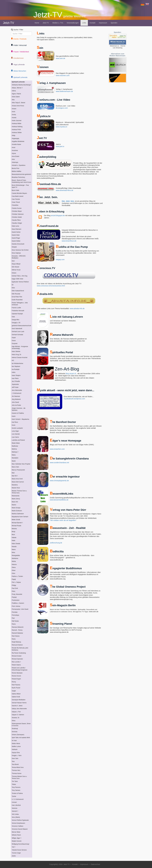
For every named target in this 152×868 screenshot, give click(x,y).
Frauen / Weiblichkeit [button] (20, 52)
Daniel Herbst (16, 232)
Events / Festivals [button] (19, 39)
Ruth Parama (16, 685)
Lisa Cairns (15, 437)
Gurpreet (15, 344)
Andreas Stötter (17, 133)
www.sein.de (61, 58)
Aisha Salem (16, 97)
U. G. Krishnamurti (18, 799)
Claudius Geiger (17, 223)
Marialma (15, 485)
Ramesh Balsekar (17, 633)
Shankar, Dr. (16, 718)
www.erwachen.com (57, 449)
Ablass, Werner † (17, 88)
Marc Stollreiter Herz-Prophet (21, 464)
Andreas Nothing (17, 127)
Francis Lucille (16, 308)
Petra (13, 591)
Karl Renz (15, 422)
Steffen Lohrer (16, 746)
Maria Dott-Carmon (18, 482)
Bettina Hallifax (17, 171)
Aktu (13, 100)
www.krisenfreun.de (69, 241)
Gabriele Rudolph (17, 314)
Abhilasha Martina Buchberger (21, 85)
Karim (14, 416)
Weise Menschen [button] (19, 71)
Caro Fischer (16, 199)
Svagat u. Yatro (17, 756)
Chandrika (15, 205)
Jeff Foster (15, 387)
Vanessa (14, 808)
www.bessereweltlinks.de (59, 500)
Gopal (14, 338)
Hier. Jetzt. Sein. (68, 201)
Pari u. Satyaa (16, 582)
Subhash (15, 749)
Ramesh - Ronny (17, 630)
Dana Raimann (17, 229)
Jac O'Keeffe (16, 381)
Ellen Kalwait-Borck (18, 291)
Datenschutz (95, 864)
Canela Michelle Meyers (19, 193)
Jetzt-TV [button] (46, 23)
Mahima (14, 449)
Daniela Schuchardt (18, 244)
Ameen (14, 109)
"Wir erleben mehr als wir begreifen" (63, 520)
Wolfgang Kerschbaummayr (21, 844)
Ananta (14, 118)
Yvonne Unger (16, 853)
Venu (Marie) (16, 817)
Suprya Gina (16, 753)
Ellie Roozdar (16, 294)
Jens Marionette (17, 390)
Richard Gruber (17, 656)
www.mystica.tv (62, 127)
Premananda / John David (20, 609)
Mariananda (15, 496)
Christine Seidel (17, 217)
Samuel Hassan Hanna (19, 703)
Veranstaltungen (73, 23)
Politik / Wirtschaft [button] (19, 45)
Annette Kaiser (16, 144)
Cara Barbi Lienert (18, 196)
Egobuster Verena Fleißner (20, 282)
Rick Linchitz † (16, 662)
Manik (14, 461)
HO (13, 360)
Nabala (14, 538)
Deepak (14, 247)
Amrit (13, 112)
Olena (14, 567)
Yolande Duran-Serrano (19, 850)
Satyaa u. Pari (16, 712)
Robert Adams (16, 665)
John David (15, 402)
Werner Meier (16, 832)
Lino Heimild (16, 434)
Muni (13, 535)
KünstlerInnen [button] (17, 58)
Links (84, 23)
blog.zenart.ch (71, 374)
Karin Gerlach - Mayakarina (20, 419)
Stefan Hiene (16, 744)
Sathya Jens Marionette (19, 709)
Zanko (14, 856)
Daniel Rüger (16, 238)
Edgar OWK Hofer (18, 279)
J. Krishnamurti (17, 393)
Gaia (13, 317)
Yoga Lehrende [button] (18, 64)
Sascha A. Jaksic (17, 706)
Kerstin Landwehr (17, 428)
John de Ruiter (16, 405)
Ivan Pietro (15, 378)
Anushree (15, 150)
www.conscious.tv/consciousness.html (51, 286)
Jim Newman (16, 396)
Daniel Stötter (16, 241)
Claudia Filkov (16, 220)
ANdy (13, 136)
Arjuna (14, 153)
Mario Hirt (15, 502)
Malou (14, 455)
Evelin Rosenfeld (17, 300)
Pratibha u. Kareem (18, 603)
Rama (14, 624)
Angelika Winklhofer (18, 141)
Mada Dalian (16, 443)
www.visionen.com (63, 75)
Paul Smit (15, 588)
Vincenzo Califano (18, 826)
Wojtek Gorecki (17, 841)
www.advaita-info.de (77, 309)
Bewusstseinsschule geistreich (21, 174)
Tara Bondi (15, 764)
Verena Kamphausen (18, 823)
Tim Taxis (15, 781)
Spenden (114, 23)
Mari (13, 473)
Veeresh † (15, 811)
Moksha (14, 529)
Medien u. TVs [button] (58, 23)
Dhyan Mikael (16, 264)
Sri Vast (14, 741)
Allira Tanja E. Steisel (18, 103)
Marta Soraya (16, 508)
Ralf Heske (15, 621)
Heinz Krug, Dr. (17, 355)
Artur (13, 159)
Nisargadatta (16, 555)
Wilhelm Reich (16, 835)
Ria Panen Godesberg (19, 653)
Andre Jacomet (17, 121)
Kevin (14, 425)
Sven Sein (15, 758)
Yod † (14, 847)
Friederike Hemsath (18, 311)
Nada (13, 540)
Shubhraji (15, 729)
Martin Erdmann (17, 511)
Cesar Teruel (16, 202)
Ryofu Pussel (16, 688)
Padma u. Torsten (17, 576)
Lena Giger (15, 431)
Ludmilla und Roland (18, 440)
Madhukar (15, 446)
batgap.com (60, 260)
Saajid (14, 691)
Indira (14, 372)
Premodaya (15, 615)
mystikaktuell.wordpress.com (74, 399)
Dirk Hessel (15, 267)
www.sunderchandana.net (59, 463)
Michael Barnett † (17, 523)
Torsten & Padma (17, 793)
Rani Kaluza (16, 636)
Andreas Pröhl (16, 130)
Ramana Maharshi (18, 627)
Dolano (14, 273)
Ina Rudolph (16, 369)
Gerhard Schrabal (17, 335)
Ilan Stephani (16, 366)
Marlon (14, 505)
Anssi (13, 147)
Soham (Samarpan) (18, 735)
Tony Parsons (16, 787)
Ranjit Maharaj (16, 642)
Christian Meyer (17, 211)
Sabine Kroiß (16, 697)
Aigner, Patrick (16, 94)
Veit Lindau (15, 814)
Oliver (14, 570)
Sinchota (15, 732)
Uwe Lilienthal (16, 805)
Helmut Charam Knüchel (20, 358)
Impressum (103, 23)
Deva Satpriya (16, 253)
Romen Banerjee (17, 673)
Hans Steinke (16, 351)
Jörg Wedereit (16, 399)
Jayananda (15, 384)
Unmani (14, 802)
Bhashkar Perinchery (18, 177)
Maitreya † (15, 452)
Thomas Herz (16, 770)
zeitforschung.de (56, 543)
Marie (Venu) (16, 499)
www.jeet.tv (60, 146)
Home (37, 23)
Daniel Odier (16, 235)
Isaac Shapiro (16, 375)
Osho (13, 573)
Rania (14, 639)
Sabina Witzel (16, 694)
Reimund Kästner (17, 645)
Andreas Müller (17, 124)
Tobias (14, 784)
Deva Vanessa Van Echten (20, 250)
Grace (14, 341)
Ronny (14, 682)
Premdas (15, 612)
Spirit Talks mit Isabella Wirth (21, 738)
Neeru (14, 550)
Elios (13, 288)
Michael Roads (16, 526)
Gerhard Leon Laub (18, 332)
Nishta (14, 561)
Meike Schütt (16, 520)
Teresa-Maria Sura (18, 767)
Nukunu (14, 564)
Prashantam (16, 600)
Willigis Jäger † (17, 838)
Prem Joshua (16, 606)
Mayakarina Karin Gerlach (20, 517)
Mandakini (15, 458)
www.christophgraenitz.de (59, 481)
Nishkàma (15, 558)
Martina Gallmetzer (18, 514)
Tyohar (14, 796)
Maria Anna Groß (17, 479)
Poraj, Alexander (17, 594)
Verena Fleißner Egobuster (20, 820)
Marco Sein (15, 467)
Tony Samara (16, 790)
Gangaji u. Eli (16, 323)
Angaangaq (15, 138)
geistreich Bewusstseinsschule (21, 326)
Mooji (13, 532)
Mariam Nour (16, 488)
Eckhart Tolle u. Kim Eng (20, 276)
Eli (13, 285)
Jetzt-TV (48, 15)
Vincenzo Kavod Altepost (20, 829)
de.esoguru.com (62, 108)
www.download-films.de (64, 190)
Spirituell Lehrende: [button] (19, 77)
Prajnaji (14, 597)
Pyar (13, 618)
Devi (13, 261)
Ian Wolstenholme (17, 363)
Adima (14, 91)
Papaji (14, 579)
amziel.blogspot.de (58, 215)
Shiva (14, 721)
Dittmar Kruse (16, 270)
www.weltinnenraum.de (64, 91)
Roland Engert (16, 679)
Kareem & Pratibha (18, 413)
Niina (13, 552)
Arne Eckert (15, 156)
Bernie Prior (15, 168)
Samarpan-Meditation (19, 700)
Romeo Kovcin (16, 676)
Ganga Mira (15, 320)
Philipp (14, 585)
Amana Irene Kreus (18, 106)
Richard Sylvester (17, 659)
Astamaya (15, 162)
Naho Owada (16, 544)
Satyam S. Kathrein (18, 715)
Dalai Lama (15, 226)
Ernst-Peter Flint (17, 297)
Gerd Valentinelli (17, 329)
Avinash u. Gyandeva (19, 165)
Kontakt (92, 23)
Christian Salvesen (18, 214)
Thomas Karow (17, 773)
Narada (14, 547)
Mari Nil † (15, 476)
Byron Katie (15, 190)
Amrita (14, 115)
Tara (13, 761)
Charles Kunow (17, 208)
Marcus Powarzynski (18, 470)
